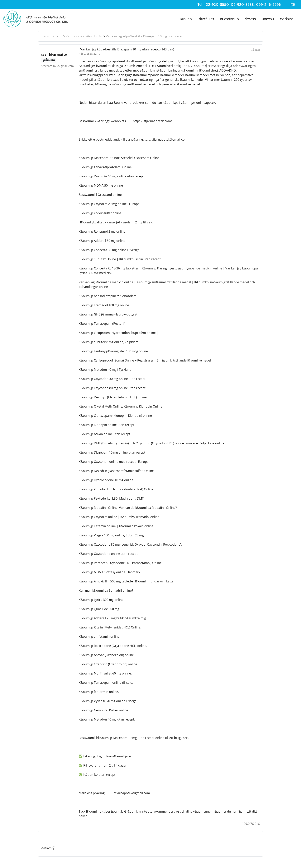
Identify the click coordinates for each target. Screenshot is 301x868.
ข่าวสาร (250, 19)
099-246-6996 (268, 5)
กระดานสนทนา (52, 36)
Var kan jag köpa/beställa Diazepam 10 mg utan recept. (146, 36)
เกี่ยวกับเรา (206, 19)
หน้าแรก (186, 19)
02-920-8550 (217, 5)
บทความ (268, 19)
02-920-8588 (242, 5)
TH (291, 5)
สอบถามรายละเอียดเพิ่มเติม (84, 36)
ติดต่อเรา (287, 19)
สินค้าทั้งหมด (229, 19)
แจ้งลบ (255, 50)
